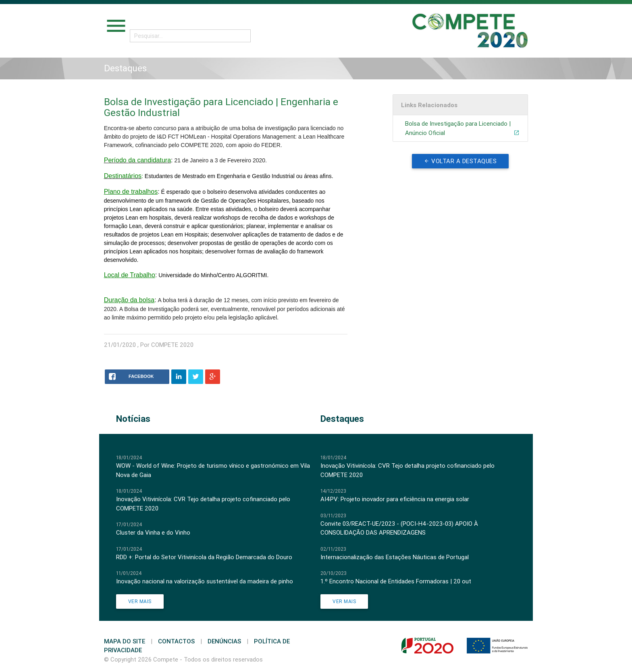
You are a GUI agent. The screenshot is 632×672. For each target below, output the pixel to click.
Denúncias (224, 641)
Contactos (176, 641)
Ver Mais (140, 601)
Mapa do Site (125, 641)
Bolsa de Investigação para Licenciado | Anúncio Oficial (462, 129)
